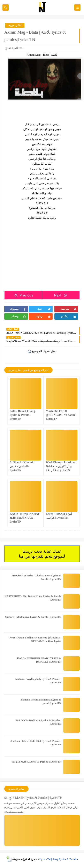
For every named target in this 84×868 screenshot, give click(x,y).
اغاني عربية (15, 25)
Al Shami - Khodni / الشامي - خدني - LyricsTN (22, 466)
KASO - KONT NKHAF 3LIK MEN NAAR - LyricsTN (25, 518)
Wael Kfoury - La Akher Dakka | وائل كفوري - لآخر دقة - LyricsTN (61, 466)
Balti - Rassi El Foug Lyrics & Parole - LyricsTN (22, 415)
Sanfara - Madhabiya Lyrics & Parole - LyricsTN (33, 617)
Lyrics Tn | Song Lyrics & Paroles (59, 859)
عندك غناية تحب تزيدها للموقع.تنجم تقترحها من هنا (42, 554)
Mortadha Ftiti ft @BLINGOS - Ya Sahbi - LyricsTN (61, 415)
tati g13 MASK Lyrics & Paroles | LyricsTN (36, 762)
